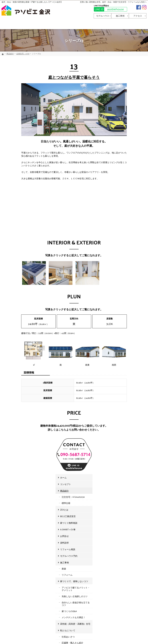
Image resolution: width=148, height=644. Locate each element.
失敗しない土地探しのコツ (129, 218)
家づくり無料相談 (124, 144)
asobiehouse (109, 9)
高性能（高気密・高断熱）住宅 (130, 245)
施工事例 (119, 184)
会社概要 (121, 270)
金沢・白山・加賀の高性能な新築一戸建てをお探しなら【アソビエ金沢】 (32, 2)
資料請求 (119, 164)
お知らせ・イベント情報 (127, 283)
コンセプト (120, 106)
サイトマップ (121, 309)
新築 (119, 190)
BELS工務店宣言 (123, 138)
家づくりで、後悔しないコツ (129, 203)
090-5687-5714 (72, 459)
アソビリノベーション (127, 277)
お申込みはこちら (22, 493)
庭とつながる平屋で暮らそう (54, 77)
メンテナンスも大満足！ (128, 239)
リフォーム (122, 196)
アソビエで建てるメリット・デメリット (130, 210)
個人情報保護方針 (124, 302)
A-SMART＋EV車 (123, 151)
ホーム (118, 99)
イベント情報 (123, 295)
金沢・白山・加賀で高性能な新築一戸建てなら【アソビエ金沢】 (90, 637)
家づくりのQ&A (124, 233)
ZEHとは (119, 131)
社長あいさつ (123, 258)
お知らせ (121, 289)
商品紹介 (119, 112)
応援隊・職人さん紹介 (127, 264)
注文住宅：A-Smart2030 (128, 119)
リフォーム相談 (122, 171)
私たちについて (122, 252)
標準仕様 (121, 125)
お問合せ (119, 158)
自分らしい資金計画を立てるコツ (130, 225)
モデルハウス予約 (124, 177)
